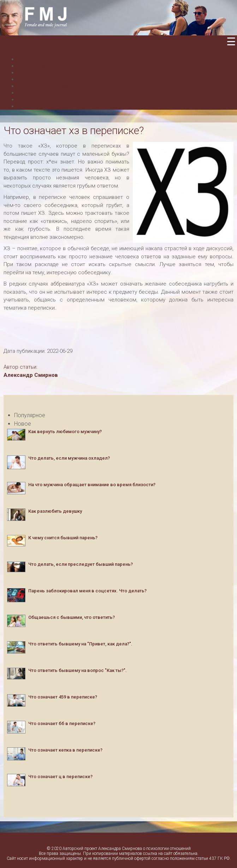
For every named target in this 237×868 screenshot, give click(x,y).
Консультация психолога (50, 86)
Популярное (30, 415)
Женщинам (32, 66)
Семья (26, 73)
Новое (23, 424)
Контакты (30, 93)
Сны (23, 106)
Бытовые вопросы (42, 100)
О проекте (31, 79)
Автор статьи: (20, 367)
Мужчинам (31, 59)
